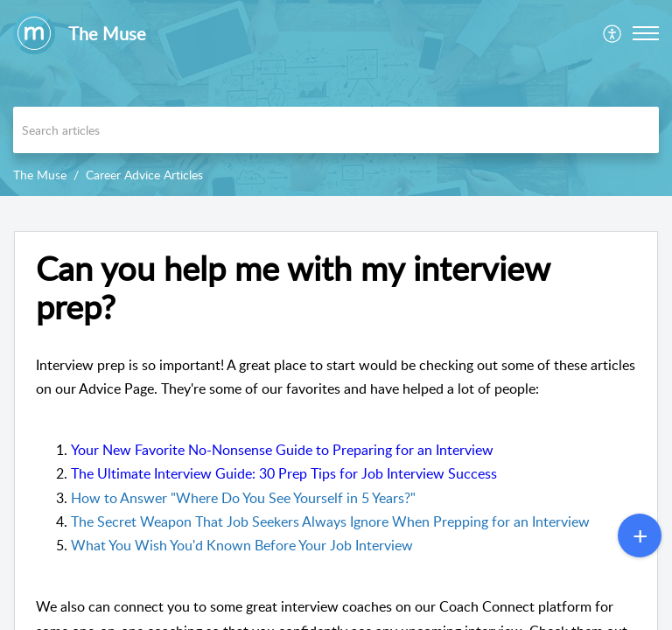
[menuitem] (613, 33)
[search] (336, 130)
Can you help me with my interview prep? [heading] (293, 288)
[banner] (336, 98)
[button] (613, 33)
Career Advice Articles (144, 175)
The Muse (40, 175)
